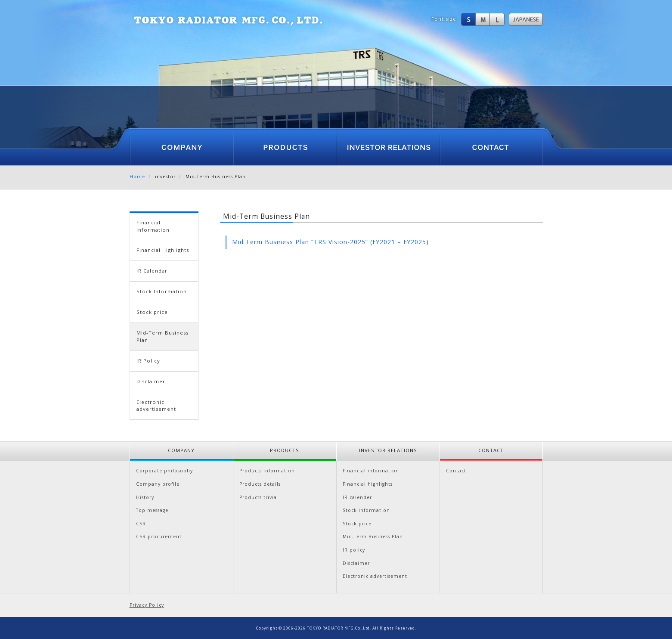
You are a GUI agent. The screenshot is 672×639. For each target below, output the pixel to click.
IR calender (357, 497)
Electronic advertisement (156, 406)
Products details (260, 484)
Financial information (153, 226)
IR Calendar (152, 271)
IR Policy (148, 361)
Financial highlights (368, 484)
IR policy (354, 550)
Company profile (158, 484)
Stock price (152, 312)
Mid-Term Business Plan (373, 537)
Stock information (366, 510)
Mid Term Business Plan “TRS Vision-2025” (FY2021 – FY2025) (330, 242)
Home (137, 177)
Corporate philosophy (164, 471)
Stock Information (162, 291)
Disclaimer (151, 381)
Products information (267, 471)
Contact (456, 471)
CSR (141, 524)
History (145, 497)
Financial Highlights (163, 250)
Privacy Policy (147, 605)
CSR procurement (159, 537)
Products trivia (258, 497)
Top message (152, 510)
